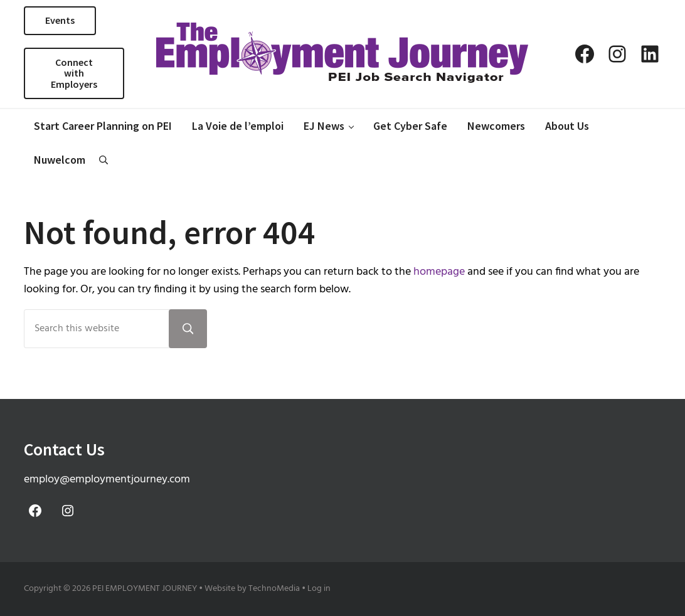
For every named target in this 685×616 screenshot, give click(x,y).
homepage (439, 272)
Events (60, 20)
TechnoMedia (274, 589)
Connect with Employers (74, 73)
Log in (319, 589)
